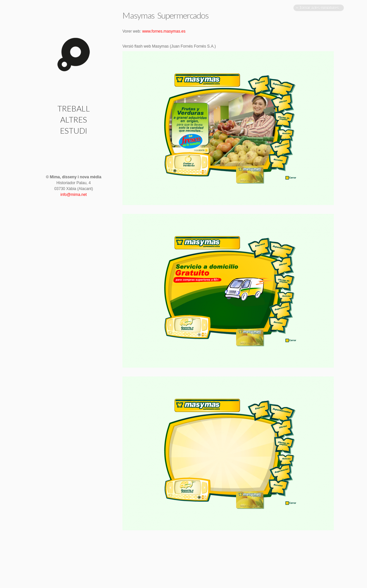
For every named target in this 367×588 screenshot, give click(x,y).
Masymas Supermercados (165, 15)
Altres (74, 119)
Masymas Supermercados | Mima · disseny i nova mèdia (74, 55)
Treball (74, 108)
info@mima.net (74, 195)
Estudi (74, 131)
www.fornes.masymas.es (164, 31)
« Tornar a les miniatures (318, 8)
